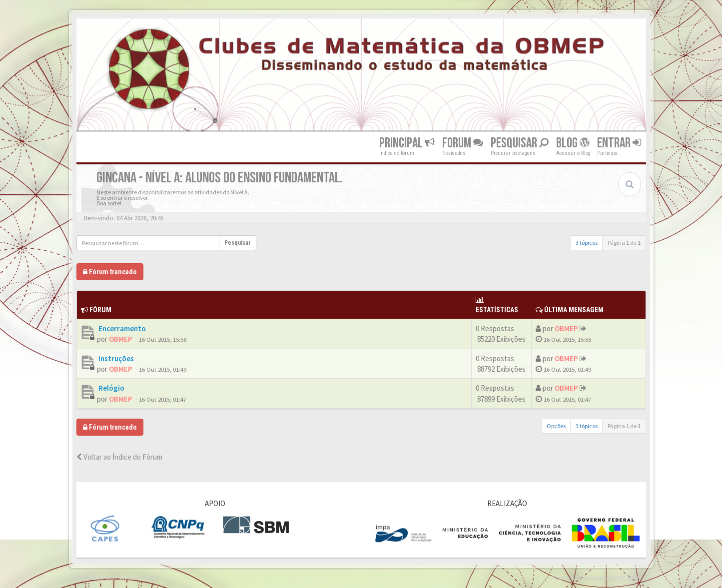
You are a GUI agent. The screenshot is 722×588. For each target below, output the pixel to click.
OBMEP (121, 339)
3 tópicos (587, 243)
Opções (556, 426)
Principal (407, 143)
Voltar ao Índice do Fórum (119, 457)
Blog (573, 143)
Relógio (111, 388)
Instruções (115, 358)
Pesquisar (520, 143)
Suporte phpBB (138, 578)
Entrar (619, 143)
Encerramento (121, 328)
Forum (463, 143)
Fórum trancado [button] (110, 272)
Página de (624, 243)
